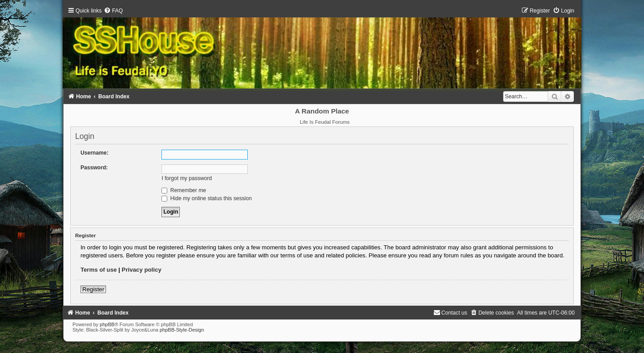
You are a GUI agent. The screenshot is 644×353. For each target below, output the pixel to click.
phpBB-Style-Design (182, 330)
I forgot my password (186, 178)
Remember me (184, 190)
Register (93, 289)
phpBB (107, 324)
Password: (94, 168)
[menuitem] (113, 11)
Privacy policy (142, 270)
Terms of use (99, 270)
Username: (95, 153)
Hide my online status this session (207, 198)
